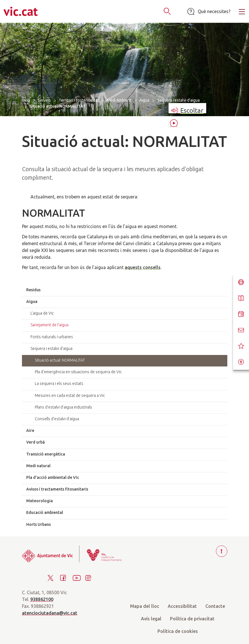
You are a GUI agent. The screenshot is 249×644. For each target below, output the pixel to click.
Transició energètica (46, 454)
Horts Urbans (39, 524)
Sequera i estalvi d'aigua (178, 100)
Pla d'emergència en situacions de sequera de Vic (78, 372)
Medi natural (38, 466)
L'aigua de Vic (42, 313)
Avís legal (151, 619)
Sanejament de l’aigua (49, 325)
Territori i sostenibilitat (79, 100)
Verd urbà (36, 442)
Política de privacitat (192, 619)
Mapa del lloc (145, 606)
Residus (33, 290)
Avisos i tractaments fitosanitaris (57, 489)
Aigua (144, 100)
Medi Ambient (119, 100)
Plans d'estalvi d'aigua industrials (63, 407)
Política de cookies (178, 631)
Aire (30, 430)
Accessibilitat (182, 606)
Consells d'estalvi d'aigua (57, 419)
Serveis (44, 100)
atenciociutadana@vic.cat (50, 613)
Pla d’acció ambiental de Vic (53, 477)
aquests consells (143, 267)
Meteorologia (40, 501)
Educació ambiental (45, 512)
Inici (26, 100)
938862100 (42, 599)
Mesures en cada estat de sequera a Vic (70, 395)
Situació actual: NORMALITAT (60, 360)
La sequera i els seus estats (59, 383)
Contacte (215, 606)
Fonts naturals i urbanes (52, 337)
